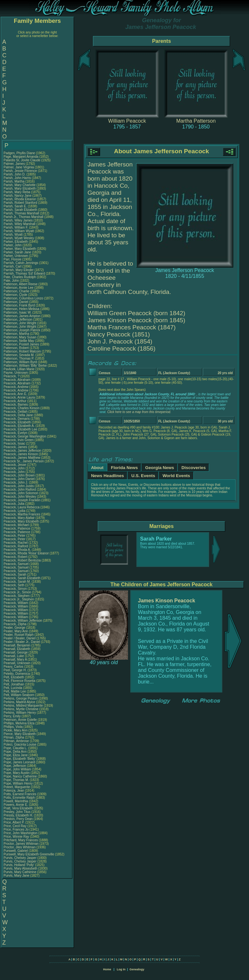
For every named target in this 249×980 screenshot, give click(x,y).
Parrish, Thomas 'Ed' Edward (24, 273)
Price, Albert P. (14, 822)
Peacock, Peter (15, 536)
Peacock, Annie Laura (19, 397)
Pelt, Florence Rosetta (19, 681)
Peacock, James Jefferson (22, 451)
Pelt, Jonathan (14, 684)
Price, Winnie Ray (16, 837)
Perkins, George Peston (21, 698)
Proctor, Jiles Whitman (19, 847)
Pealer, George (15, 628)
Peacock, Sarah (15, 575)
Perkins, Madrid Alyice (19, 702)
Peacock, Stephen (17, 596)
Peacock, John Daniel (19, 479)
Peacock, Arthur (15, 401)
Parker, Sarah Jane (17, 252)
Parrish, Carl (13, 266)
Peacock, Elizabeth (18, 422)
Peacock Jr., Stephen (19, 599)
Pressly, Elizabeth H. (18, 815)
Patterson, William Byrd (20, 362)
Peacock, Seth (14, 585)
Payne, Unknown (16, 373)
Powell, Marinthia (16, 801)
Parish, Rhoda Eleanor (20, 199)
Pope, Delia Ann (15, 752)
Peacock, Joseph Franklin (22, 500)
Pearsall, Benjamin (17, 645)
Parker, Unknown (16, 256)
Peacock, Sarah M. (17, 582)
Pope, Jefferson (15, 766)
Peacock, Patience (17, 528)
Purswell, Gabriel (16, 851)
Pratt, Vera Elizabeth (18, 808)
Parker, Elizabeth (16, 242)
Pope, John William (17, 769)
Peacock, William (16, 603)
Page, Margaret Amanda (21, 157)
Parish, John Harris (17, 178)
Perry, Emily (13, 716)
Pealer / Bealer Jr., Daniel (22, 642)
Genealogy (137, 969)
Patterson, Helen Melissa (21, 309)
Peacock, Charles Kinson (22, 408)
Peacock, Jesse (15, 465)
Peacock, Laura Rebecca (22, 507)
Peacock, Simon (16, 589)
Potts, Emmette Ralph (19, 798)
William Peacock (127, 121)
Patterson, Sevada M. (19, 355)
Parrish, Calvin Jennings (21, 263)
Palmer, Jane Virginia (19, 167)
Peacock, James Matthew (22, 458)
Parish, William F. (16, 227)
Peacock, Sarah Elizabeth (22, 578)
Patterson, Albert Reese (21, 284)
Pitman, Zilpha (14, 737)
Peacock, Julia (14, 504)
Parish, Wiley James (18, 220)
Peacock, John (14, 468)
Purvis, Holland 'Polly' (19, 865)
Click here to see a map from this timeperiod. (139, 412)
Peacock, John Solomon (21, 493)
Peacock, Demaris (17, 419)
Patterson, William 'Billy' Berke (25, 366)
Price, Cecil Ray (15, 826)
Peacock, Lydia (15, 511)
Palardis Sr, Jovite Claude (22, 160)
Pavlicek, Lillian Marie (19, 369)
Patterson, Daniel (16, 302)
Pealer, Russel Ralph (18, 635)
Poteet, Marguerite (17, 787)
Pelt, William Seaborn (19, 695)
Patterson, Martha (17, 334)
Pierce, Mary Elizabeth (20, 734)
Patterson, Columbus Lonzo (23, 298)
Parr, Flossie (13, 259)
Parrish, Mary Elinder (18, 270)
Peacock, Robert (16, 557)
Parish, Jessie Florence (20, 171)
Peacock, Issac (15, 443)
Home (107, 969)
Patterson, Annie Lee (18, 288)
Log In (121, 969)
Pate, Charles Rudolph (20, 277)
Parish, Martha (14, 181)
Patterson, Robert (17, 348)
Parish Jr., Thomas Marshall (23, 217)
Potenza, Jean (14, 791)
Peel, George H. (15, 670)
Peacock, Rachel (16, 543)
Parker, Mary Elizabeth (20, 249)
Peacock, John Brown (19, 475)
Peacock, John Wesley (20, 497)
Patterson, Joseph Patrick (22, 330)
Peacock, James (16, 447)
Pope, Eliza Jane (16, 755)
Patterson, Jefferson (18, 320)
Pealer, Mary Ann (16, 631)
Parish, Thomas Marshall (21, 213)
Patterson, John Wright (20, 323)
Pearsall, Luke (14, 656)
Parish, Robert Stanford (20, 203)
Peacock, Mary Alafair (19, 518)
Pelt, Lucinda (13, 688)
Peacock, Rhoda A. (17, 550)
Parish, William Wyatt (19, 231)
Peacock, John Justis (19, 486)
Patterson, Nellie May (19, 341)
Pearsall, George (16, 652)
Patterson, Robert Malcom (22, 351)
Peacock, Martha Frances (22, 514)
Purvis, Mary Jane (16, 876)
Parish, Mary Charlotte (19, 185)
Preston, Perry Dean (18, 819)
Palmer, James (15, 164)
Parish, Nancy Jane (18, 196)
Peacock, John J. (16, 482)
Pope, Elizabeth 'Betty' (19, 759)
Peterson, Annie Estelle (20, 720)
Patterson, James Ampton (22, 316)
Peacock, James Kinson (21, 454)
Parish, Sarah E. (15, 206)
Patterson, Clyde (16, 295)
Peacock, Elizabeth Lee (20, 429)
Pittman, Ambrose (17, 741)
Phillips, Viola (14, 727)
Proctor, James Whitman (21, 844)
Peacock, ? (12, 376)
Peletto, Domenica (17, 674)
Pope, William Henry (18, 783)
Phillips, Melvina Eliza (19, 723)
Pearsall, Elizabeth (17, 649)
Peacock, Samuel (17, 564)
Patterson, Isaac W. (18, 312)
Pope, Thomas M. (16, 780)
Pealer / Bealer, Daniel (20, 638)
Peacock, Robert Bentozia (22, 560)
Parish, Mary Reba (17, 192)
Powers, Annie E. (16, 805)
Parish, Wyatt (14, 235)
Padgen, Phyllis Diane (19, 153)
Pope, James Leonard (19, 762)
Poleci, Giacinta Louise (20, 744)
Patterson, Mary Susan (20, 337)
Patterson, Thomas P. (19, 358)
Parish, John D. (14, 174)
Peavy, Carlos (14, 667)
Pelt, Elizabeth (14, 677)
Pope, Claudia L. (15, 748)
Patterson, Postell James (21, 344)
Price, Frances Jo (16, 829)
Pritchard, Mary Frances (21, 840)
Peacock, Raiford (16, 546)
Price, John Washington (20, 833)
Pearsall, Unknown (17, 663)
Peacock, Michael (17, 525)
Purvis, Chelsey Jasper (20, 858)
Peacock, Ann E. (15, 394)
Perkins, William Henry (20, 713)
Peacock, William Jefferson (23, 621)
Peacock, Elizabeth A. (19, 426)
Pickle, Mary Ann (15, 730)
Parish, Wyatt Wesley (19, 238)
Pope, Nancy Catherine (20, 776)
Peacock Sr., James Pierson (24, 461)
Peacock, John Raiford (20, 490)
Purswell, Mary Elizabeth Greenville (29, 854)
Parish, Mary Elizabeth (20, 188)
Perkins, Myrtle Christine (21, 709)
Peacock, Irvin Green (18, 440)
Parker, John (13, 245)
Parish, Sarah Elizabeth (20, 210)
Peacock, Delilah (16, 412)
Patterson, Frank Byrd (19, 305)
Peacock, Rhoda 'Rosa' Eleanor (26, 553)
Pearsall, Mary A (15, 660)
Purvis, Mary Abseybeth (20, 868)
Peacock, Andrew (16, 387)
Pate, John (12, 281)
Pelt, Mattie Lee (15, 691)
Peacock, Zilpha (15, 624)
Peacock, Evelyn (16, 433)
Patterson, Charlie (17, 291)
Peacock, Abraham (18, 380)
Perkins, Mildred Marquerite (23, 706)
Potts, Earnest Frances (20, 794)
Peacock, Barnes (16, 405)
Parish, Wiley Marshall (19, 224)
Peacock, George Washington (25, 436)
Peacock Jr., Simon (18, 592)
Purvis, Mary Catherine (20, 872)
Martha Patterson (196, 121)
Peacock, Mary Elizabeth (21, 521)
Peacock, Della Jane (18, 415)
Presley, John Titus (17, 812)
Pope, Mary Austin (17, 773)
